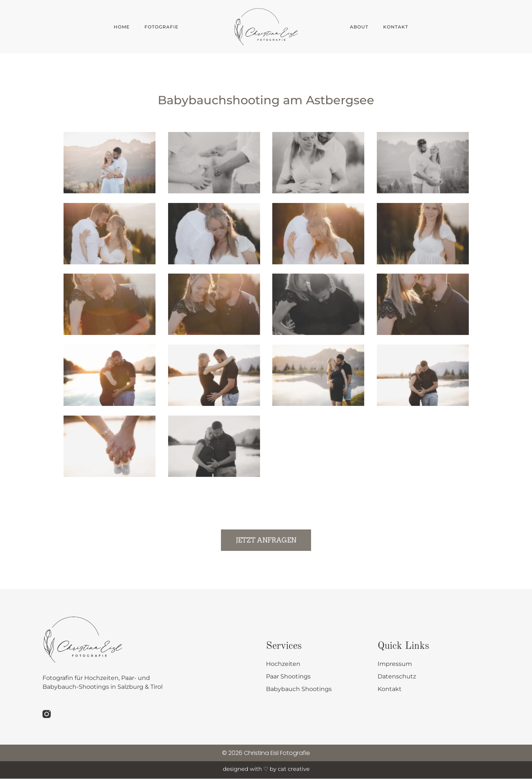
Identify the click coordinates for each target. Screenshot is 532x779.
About (359, 27)
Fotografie (163, 27)
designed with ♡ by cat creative (266, 769)
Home (122, 27)
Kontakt (396, 27)
